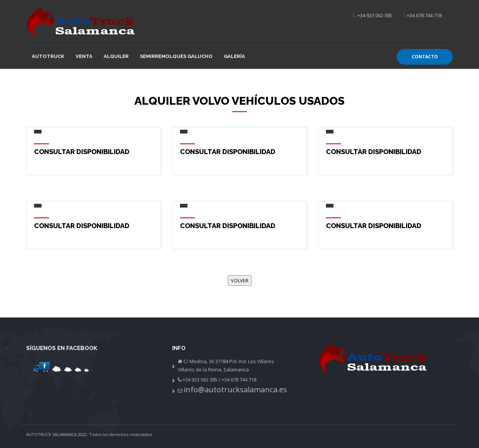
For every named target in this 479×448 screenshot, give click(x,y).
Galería (234, 56)
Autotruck (48, 56)
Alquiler (116, 56)
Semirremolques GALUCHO (176, 56)
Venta (84, 56)
